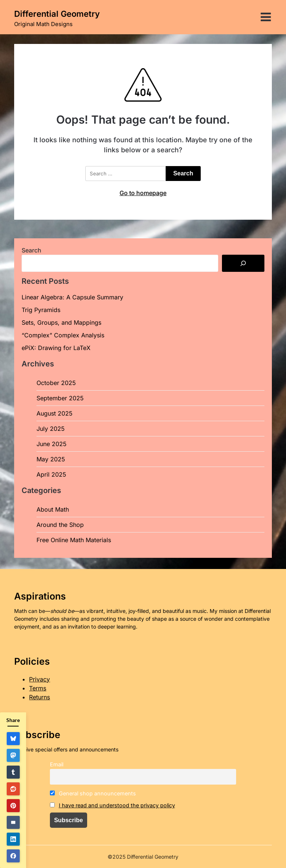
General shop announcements (93, 793)
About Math (53, 509)
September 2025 (60, 398)
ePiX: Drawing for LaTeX (56, 348)
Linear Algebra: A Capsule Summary (72, 297)
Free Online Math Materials (74, 540)
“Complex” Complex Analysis (63, 335)
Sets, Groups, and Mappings (61, 322)
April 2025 (51, 474)
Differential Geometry (57, 14)
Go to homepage (143, 193)
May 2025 (51, 459)
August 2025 (55, 413)
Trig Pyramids (41, 310)
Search (31, 250)
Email (57, 764)
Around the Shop (60, 525)
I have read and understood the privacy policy (117, 805)
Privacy (39, 679)
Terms (38, 688)
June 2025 (52, 444)
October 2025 (56, 383)
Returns (39, 697)
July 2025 (51, 429)
